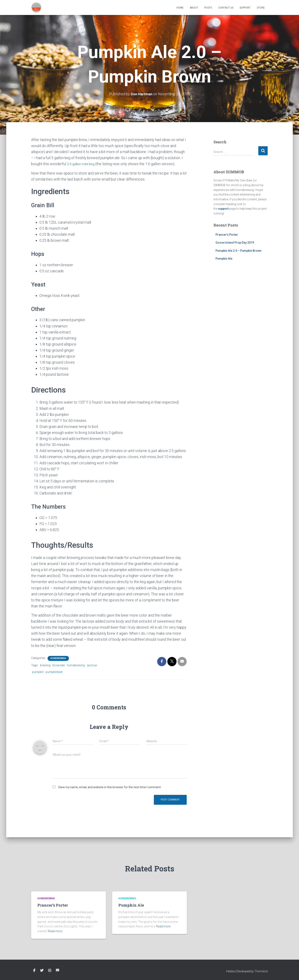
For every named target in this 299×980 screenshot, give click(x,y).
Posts (208, 8)
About (194, 8)
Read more (55, 931)
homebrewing (76, 665)
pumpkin (38, 672)
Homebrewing (58, 658)
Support (245, 8)
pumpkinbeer (54, 672)
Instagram (50, 970)
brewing (45, 665)
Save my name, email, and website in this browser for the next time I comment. (110, 787)
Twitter (42, 970)
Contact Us (226, 8)
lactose (92, 665)
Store (261, 8)
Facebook (34, 970)
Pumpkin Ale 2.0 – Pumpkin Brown (238, 250)
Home (180, 8)
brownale (59, 665)
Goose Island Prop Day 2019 (235, 243)
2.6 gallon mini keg (81, 164)
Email (58, 970)
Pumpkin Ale (224, 259)
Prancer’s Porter (227, 234)
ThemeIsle (261, 971)
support (223, 209)
